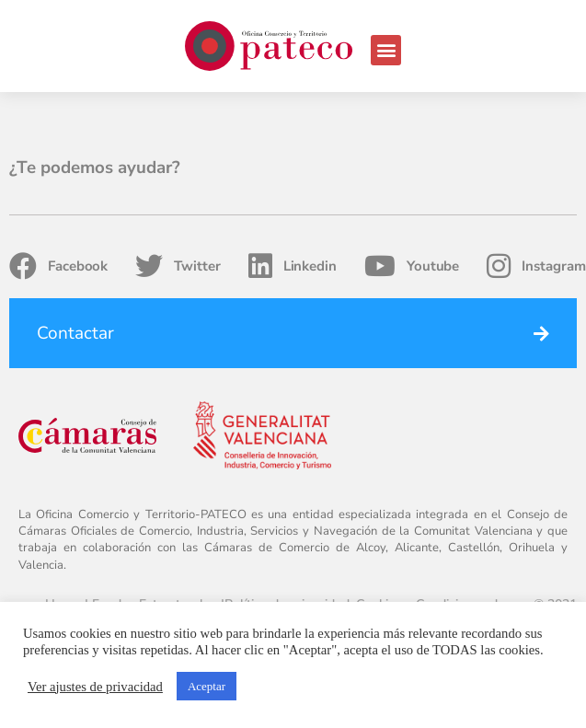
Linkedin (293, 266)
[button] (386, 50)
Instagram (536, 266)
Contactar (75, 333)
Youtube (412, 266)
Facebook (58, 266)
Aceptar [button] (207, 686)
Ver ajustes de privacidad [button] (95, 687)
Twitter (178, 266)
